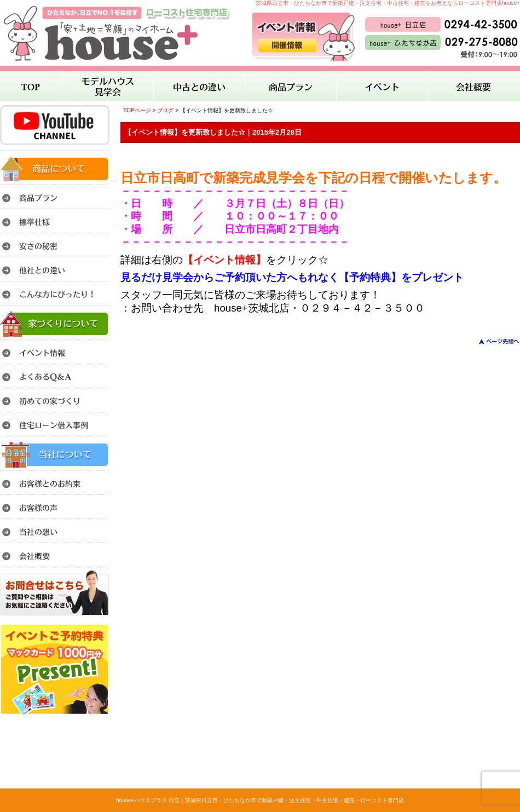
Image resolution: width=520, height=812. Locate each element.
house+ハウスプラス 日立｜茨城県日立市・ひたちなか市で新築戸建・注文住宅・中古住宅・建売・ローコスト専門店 (260, 800)
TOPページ (137, 110)
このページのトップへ (492, 341)
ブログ (165, 110)
